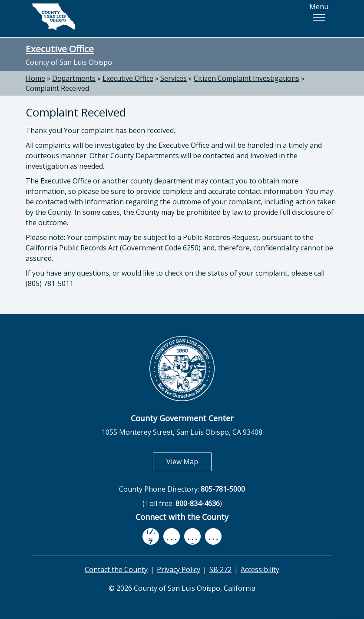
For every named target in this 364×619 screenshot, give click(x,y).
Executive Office (60, 49)
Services (174, 78)
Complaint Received (57, 88)
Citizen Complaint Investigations (247, 78)
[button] (319, 18)
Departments (74, 78)
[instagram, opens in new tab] (213, 536)
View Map (189, 461)
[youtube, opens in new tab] (172, 536)
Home (35, 78)
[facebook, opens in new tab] (151, 536)
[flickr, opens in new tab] (192, 536)
